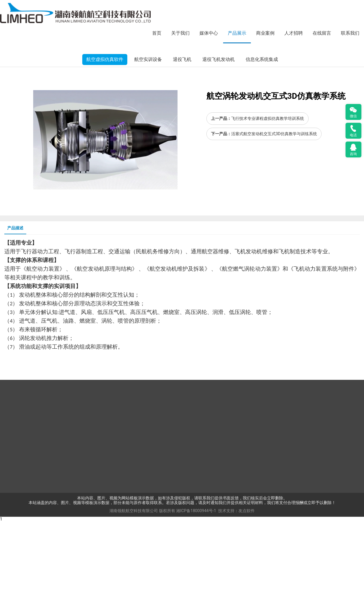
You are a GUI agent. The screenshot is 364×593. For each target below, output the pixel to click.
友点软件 (247, 582)
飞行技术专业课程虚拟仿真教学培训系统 (268, 190)
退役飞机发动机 (219, 131)
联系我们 (350, 33)
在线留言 (322, 33)
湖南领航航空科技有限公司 (134, 582)
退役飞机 (182, 131)
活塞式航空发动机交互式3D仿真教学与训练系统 (274, 205)
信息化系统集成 (262, 131)
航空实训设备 (148, 131)
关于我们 (180, 33)
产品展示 (237, 33)
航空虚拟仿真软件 (105, 131)
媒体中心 (209, 33)
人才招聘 (294, 33)
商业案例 (265, 33)
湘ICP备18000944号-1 (196, 582)
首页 (157, 33)
